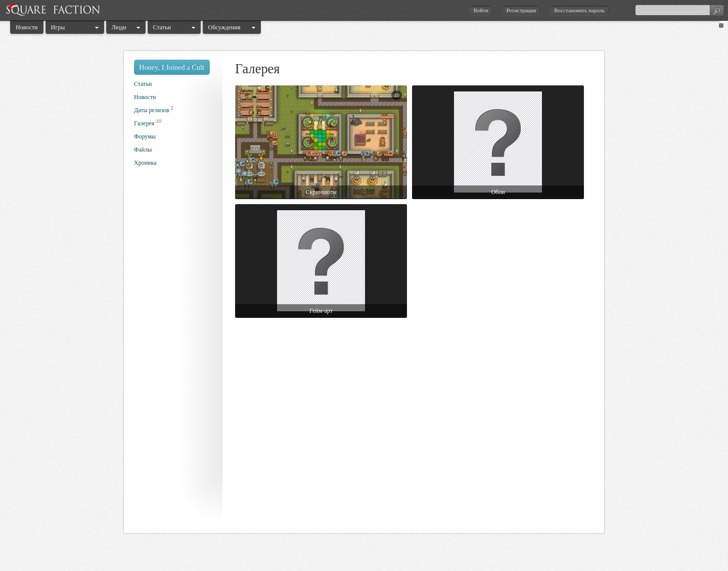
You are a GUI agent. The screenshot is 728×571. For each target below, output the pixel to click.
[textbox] (679, 10)
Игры (58, 27)
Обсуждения (224, 27)
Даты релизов (152, 110)
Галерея (144, 123)
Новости (27, 27)
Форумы (145, 136)
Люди (119, 27)
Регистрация (521, 10)
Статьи (162, 27)
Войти (481, 10)
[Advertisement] (174, 353)
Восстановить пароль (579, 10)
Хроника (145, 163)
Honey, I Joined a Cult (172, 67)
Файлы (143, 150)
